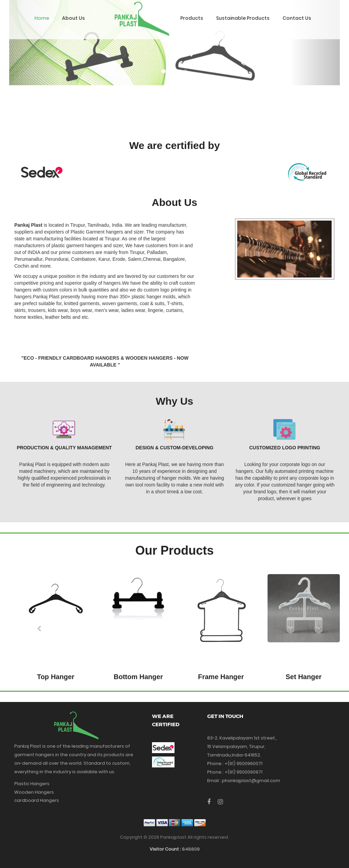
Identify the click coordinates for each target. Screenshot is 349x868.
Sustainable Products (243, 18)
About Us (73, 18)
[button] (39, 629)
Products (192, 18)
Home (42, 18)
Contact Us (297, 18)
